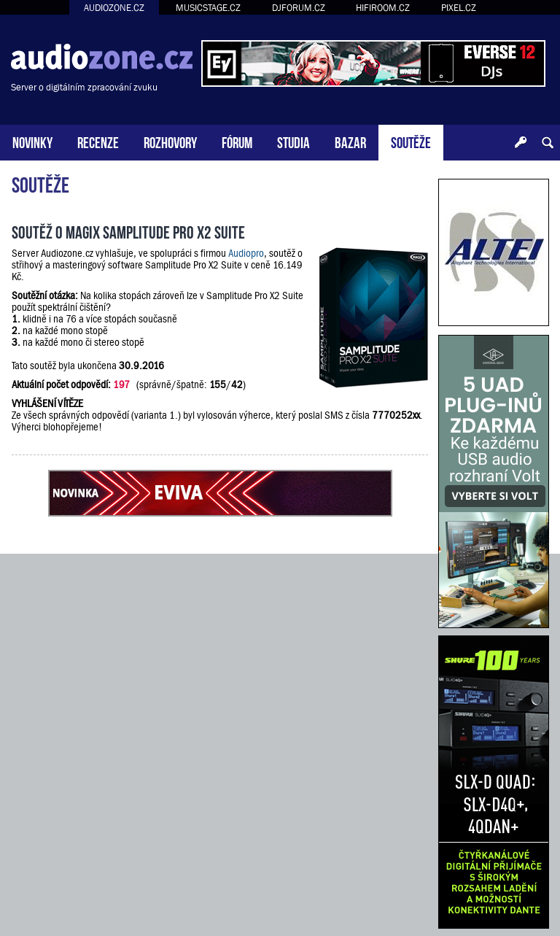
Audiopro (246, 253)
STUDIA (293, 141)
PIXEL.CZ (459, 8)
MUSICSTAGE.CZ (208, 8)
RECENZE (98, 141)
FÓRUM (237, 141)
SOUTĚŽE (411, 141)
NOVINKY (32, 141)
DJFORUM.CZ (299, 8)
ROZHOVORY (170, 141)
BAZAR (350, 141)
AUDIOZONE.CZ (114, 8)
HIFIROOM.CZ (383, 8)
